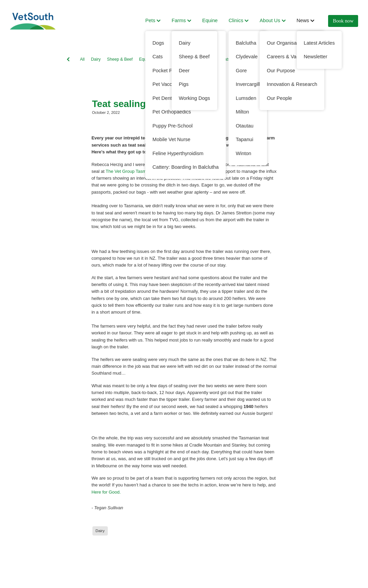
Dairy (96, 59)
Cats (226, 59)
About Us (273, 20)
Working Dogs (202, 59)
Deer (241, 59)
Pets (153, 20)
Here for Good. (106, 492)
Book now (343, 21)
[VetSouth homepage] (45, 21)
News (306, 20)
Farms (181, 20)
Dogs (178, 59)
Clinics (239, 20)
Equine (210, 20)
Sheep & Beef (120, 59)
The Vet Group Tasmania (130, 171)
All (83, 59)
